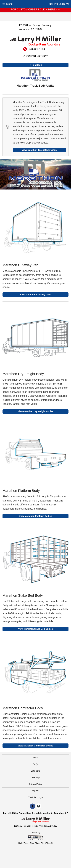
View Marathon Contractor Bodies (35, 746)
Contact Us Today (35, 56)
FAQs (35, 764)
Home (35, 758)
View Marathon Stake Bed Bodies (35, 629)
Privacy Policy (35, 784)
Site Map (35, 777)
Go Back (35, 65)
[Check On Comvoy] (38, 806)
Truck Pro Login (35, 797)
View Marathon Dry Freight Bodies (36, 411)
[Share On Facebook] (33, 806)
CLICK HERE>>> (50, 10)
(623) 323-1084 (36, 49)
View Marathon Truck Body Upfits (39, 150)
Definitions (35, 771)
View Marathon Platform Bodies (36, 516)
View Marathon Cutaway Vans (35, 295)
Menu (8, 4)
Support (36, 791)
